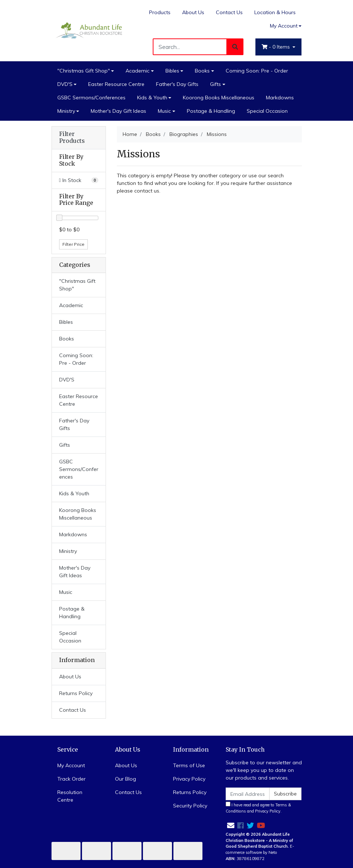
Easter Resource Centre (116, 84)
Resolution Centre (70, 796)
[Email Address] (248, 794)
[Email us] (231, 825)
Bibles (172, 71)
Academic (137, 71)
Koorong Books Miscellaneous (219, 98)
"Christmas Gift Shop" (84, 71)
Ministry (66, 111)
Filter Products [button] (72, 138)
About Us (193, 12)
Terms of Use (189, 765)
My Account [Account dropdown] (284, 26)
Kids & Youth (152, 98)
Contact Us (229, 12)
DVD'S (65, 84)
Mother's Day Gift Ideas (118, 111)
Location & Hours (275, 12)
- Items (276, 47)
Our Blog (126, 779)
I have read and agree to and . (258, 808)
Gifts (216, 84)
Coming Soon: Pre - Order (257, 71)
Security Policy (190, 806)
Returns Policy (76, 693)
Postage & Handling (211, 111)
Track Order (71, 779)
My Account (71, 765)
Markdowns (280, 98)
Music (164, 111)
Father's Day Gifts (177, 84)
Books (202, 71)
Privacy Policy (189, 779)
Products (160, 12)
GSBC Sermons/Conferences (91, 98)
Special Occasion (267, 111)
